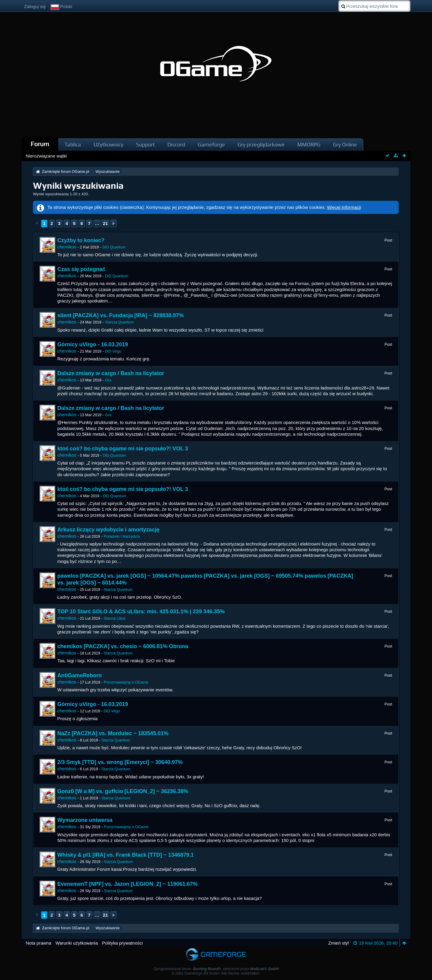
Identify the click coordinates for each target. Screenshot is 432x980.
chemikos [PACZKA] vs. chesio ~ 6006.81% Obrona (123, 646)
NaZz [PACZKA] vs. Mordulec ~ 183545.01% (113, 733)
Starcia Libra (115, 618)
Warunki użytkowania (77, 943)
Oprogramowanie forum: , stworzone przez (216, 969)
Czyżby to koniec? (81, 240)
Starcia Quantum (119, 322)
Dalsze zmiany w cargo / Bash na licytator (111, 373)
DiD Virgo (113, 351)
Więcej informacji (344, 207)
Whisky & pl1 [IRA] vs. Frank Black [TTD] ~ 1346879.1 (126, 855)
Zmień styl (338, 943)
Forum (40, 144)
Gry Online (345, 144)
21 (105, 223)
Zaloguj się (35, 6)
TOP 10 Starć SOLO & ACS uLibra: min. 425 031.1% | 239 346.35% (141, 612)
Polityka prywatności (122, 943)
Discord (176, 144)
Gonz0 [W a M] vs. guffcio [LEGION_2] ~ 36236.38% (123, 791)
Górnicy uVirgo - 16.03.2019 (93, 344)
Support (145, 144)
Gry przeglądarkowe (261, 144)
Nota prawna (39, 943)
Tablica (73, 144)
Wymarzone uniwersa (85, 820)
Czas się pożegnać (81, 269)
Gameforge (211, 144)
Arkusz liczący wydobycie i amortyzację (108, 530)
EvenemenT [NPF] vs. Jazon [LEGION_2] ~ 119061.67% (127, 884)
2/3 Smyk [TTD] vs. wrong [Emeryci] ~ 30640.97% (120, 762)
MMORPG (309, 144)
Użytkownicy (108, 144)
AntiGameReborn (79, 675)
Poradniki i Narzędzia (122, 536)
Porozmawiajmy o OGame (126, 682)
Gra (108, 380)
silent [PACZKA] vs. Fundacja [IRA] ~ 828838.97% (120, 315)
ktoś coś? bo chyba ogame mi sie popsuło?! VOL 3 (123, 449)
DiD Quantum (114, 247)
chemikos (67, 247)
